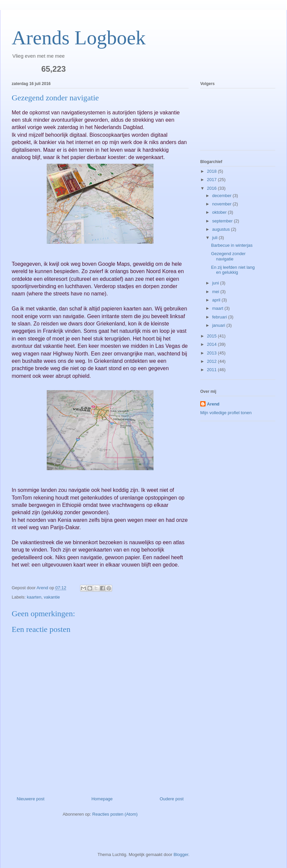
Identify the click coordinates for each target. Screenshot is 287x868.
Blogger (181, 854)
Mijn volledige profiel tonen (226, 413)
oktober (220, 212)
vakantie (52, 597)
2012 (212, 361)
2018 (212, 171)
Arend (213, 404)
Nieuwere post (31, 799)
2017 (212, 180)
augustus (222, 229)
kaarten (34, 597)
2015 (212, 336)
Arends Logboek (79, 38)
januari (219, 325)
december (222, 196)
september (223, 221)
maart (218, 308)
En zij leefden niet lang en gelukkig (233, 270)
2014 (212, 344)
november (222, 204)
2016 (212, 188)
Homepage (102, 799)
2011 (212, 370)
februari (220, 317)
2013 (212, 353)
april (217, 300)
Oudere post (172, 799)
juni (216, 283)
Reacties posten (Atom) (115, 814)
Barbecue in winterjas (232, 245)
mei (216, 292)
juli (216, 238)
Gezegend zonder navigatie (228, 256)
